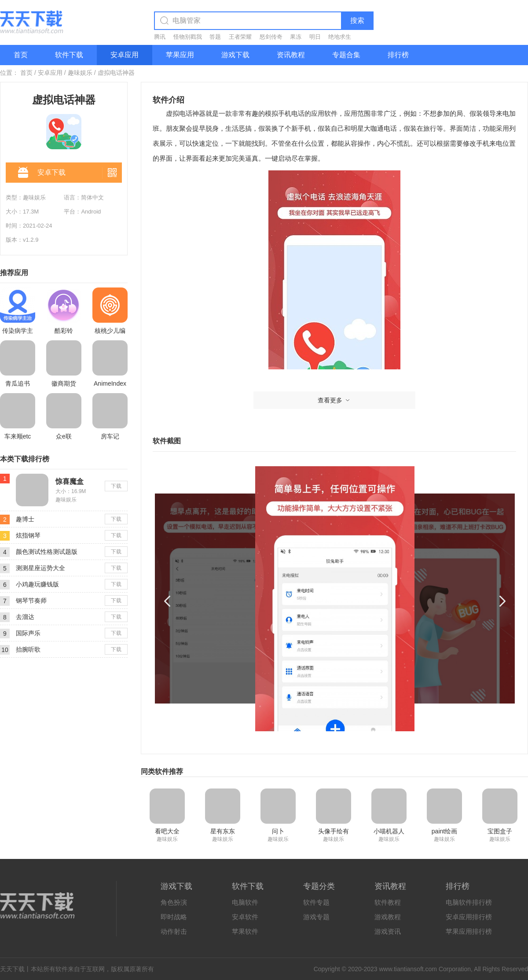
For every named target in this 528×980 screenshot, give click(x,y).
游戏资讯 (388, 931)
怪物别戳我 (188, 37)
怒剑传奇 (271, 37)
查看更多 (334, 400)
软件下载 (69, 55)
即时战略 (174, 917)
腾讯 (160, 37)
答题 (215, 37)
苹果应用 (180, 55)
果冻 (296, 37)
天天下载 (12, 969)
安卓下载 (42, 173)
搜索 (357, 20)
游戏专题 (316, 917)
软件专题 (316, 902)
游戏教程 (388, 917)
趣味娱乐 (80, 73)
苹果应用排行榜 (469, 931)
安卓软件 (245, 917)
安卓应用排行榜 (469, 917)
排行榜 (398, 55)
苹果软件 (245, 931)
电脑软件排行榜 (469, 902)
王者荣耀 (240, 37)
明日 (315, 37)
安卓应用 (125, 55)
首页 (21, 55)
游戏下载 (235, 55)
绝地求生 (340, 37)
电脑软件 (245, 902)
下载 (116, 486)
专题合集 (346, 55)
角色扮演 (174, 902)
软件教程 (388, 902)
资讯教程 (291, 55)
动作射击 (174, 931)
